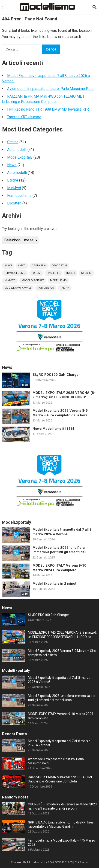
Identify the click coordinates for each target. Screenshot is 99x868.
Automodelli (17, 150)
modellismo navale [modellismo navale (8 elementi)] (18, 288)
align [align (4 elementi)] (8, 266)
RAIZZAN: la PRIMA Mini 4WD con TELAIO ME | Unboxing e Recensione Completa (61, 779)
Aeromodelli (17, 173)
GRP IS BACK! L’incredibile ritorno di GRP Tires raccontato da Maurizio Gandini (61, 824)
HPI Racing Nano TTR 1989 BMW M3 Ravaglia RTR (48, 109)
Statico (13, 142)
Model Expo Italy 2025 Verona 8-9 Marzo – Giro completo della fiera (60, 413)
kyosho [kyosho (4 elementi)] (86, 273)
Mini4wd (14, 188)
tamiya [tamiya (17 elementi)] (65, 288)
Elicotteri (14, 203)
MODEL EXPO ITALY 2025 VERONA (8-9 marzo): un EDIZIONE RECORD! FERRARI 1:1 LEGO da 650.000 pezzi (64, 395)
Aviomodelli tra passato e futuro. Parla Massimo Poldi (51, 89)
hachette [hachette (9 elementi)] (53, 273)
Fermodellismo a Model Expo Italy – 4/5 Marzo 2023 (61, 842)
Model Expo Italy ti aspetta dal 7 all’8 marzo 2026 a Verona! (62, 532)
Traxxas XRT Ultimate (24, 117)
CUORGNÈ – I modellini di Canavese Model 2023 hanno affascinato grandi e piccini (62, 806)
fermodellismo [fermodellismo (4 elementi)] (15, 273)
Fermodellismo (19, 196)
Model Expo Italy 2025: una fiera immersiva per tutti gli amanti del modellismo (59, 550)
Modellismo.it (36, 862)
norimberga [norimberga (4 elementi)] (46, 288)
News (12, 165)
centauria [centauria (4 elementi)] (39, 266)
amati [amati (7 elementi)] (22, 266)
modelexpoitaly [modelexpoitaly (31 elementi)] (33, 280)
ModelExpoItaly (20, 157)
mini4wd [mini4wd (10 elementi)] (10, 280)
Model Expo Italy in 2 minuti (55, 584)
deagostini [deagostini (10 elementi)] (59, 266)
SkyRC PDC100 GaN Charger (56, 375)
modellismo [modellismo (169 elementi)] (58, 280)
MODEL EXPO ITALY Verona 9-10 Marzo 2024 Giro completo (59, 568)
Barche (13, 180)
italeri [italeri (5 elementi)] (70, 273)
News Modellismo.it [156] (53, 429)
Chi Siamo (81, 862)
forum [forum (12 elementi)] (36, 273)
